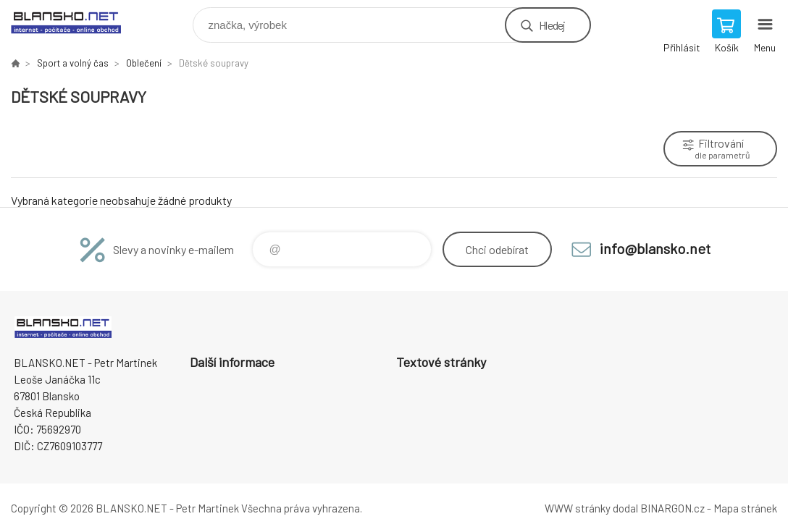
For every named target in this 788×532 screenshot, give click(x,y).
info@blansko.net (655, 248)
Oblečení (144, 63)
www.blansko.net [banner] (75, 21)
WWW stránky (578, 508)
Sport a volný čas (73, 63)
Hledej (552, 25)
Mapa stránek (745, 508)
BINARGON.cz (672, 508)
